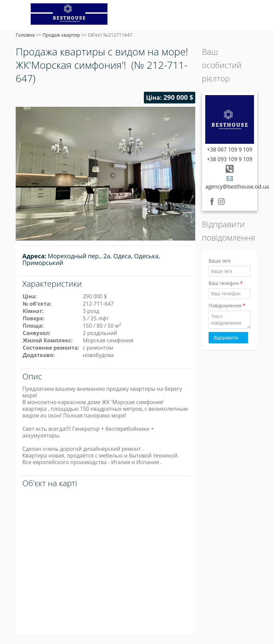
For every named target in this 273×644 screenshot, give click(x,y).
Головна (25, 35)
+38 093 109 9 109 (230, 159)
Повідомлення (227, 305)
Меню (22, 16)
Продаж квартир (61, 35)
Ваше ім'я (219, 261)
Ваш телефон (226, 283)
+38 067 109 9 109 (230, 149)
